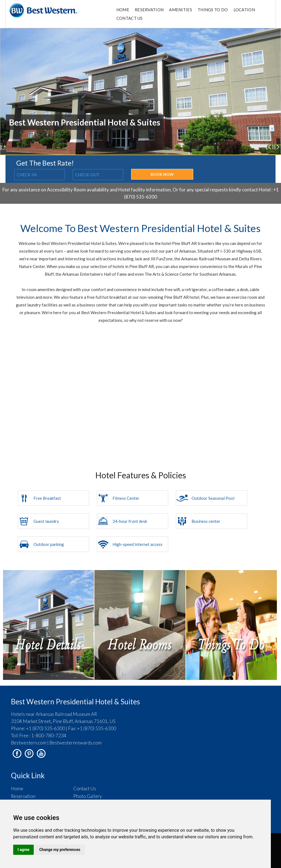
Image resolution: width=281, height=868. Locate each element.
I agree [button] (23, 850)
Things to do (213, 10)
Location (244, 10)
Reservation (149, 10)
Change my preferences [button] (60, 850)
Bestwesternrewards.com (75, 743)
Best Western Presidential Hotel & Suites (75, 702)
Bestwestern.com (29, 743)
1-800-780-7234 (49, 736)
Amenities (181, 10)
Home (123, 10)
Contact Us (130, 18)
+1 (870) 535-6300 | (47, 728)
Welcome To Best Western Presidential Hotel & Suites (140, 228)
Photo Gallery (88, 796)
